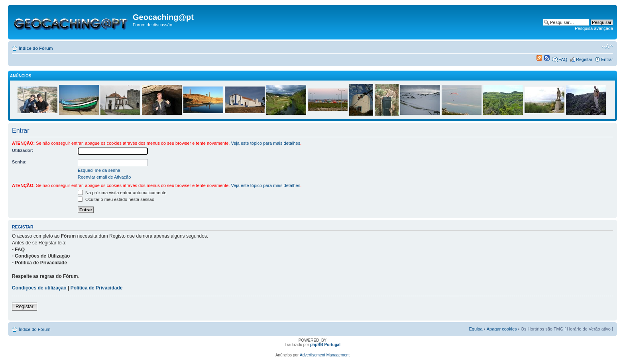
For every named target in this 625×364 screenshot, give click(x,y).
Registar (584, 59)
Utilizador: (23, 150)
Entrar (607, 59)
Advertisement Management (325, 355)
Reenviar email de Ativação (104, 177)
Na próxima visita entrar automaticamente (122, 193)
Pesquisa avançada (594, 28)
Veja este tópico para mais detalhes (265, 143)
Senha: (19, 162)
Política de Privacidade (97, 288)
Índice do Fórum (36, 48)
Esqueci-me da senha (99, 170)
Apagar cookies (502, 329)
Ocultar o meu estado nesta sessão (116, 199)
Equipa (476, 329)
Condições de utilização (39, 288)
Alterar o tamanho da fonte (607, 47)
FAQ (563, 59)
